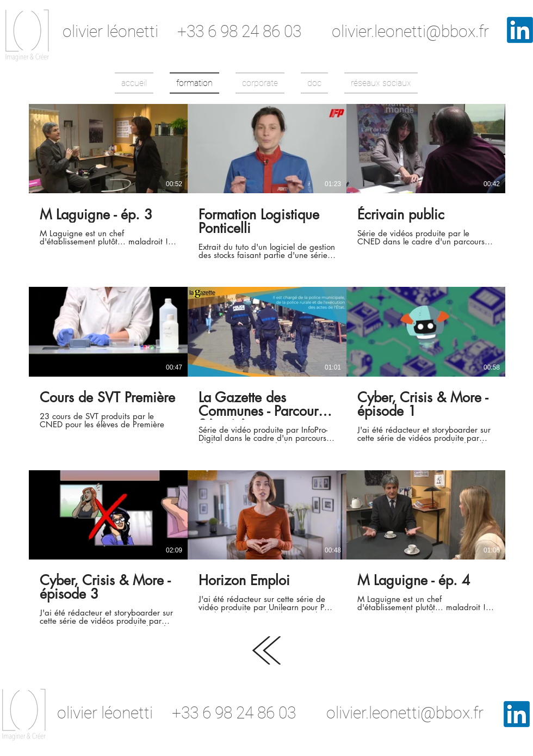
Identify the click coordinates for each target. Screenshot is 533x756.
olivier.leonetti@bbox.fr (410, 31)
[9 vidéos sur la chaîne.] (267, 365)
